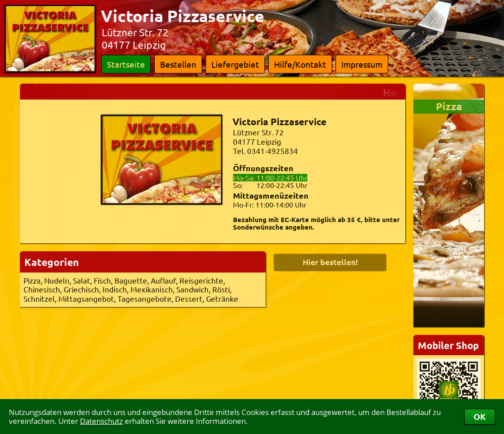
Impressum (362, 64)
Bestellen (178, 64)
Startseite (126, 64)
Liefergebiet (235, 64)
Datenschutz (101, 421)
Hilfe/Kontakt (300, 64)
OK (480, 417)
